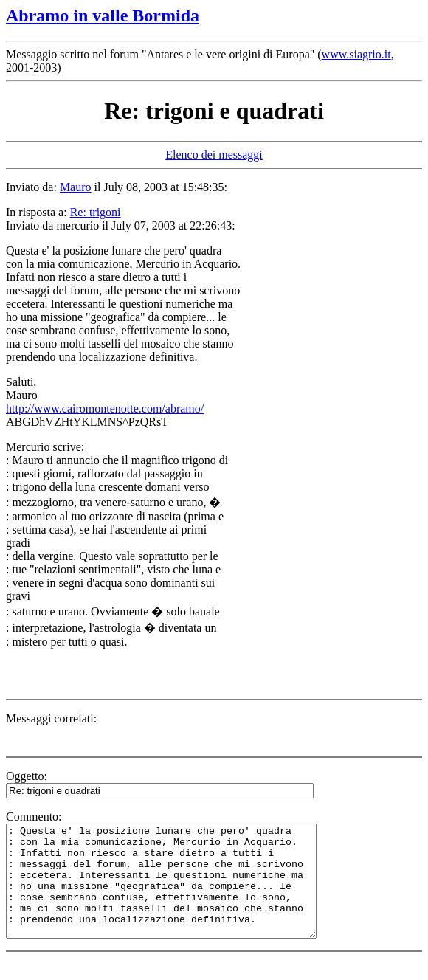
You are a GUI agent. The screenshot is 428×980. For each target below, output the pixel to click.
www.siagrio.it (356, 54)
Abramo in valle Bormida (103, 15)
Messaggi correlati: (51, 718)
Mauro (76, 187)
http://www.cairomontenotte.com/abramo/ (105, 408)
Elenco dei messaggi (214, 155)
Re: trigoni (96, 212)
